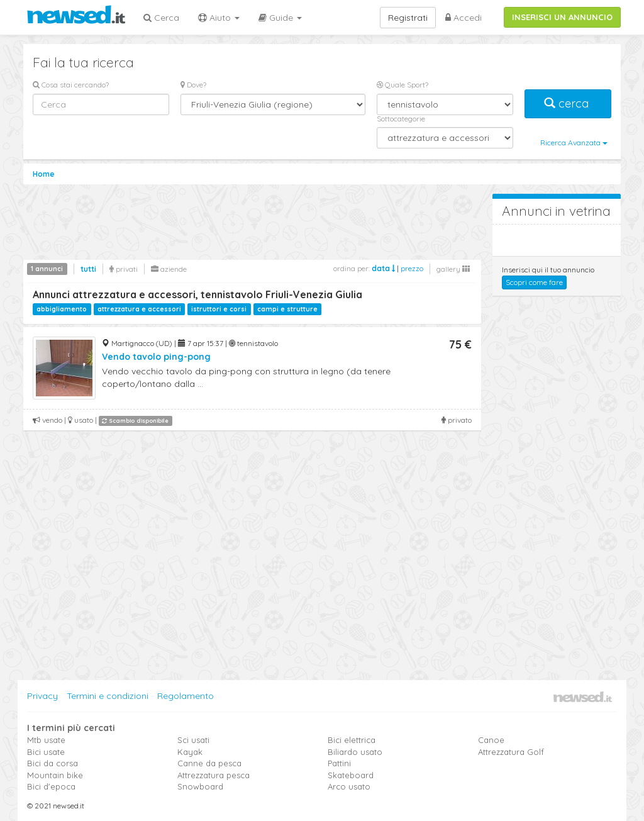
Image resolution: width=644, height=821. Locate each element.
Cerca (161, 18)
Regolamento (186, 696)
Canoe (491, 740)
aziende (169, 269)
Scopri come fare (534, 282)
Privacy (42, 696)
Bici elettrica (352, 740)
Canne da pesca (209, 763)
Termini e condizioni (108, 696)
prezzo (412, 268)
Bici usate (46, 752)
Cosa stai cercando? (71, 85)
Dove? (193, 85)
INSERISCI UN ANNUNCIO (562, 17)
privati (124, 269)
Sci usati (193, 740)
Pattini (339, 763)
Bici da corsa (53, 763)
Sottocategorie (401, 119)
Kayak (190, 752)
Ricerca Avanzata (574, 142)
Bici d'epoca (51, 786)
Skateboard (351, 775)
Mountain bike (55, 775)
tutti (88, 269)
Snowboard (200, 786)
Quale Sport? (402, 85)
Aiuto (219, 18)
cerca (568, 103)
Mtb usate (46, 740)
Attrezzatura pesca (214, 775)
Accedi (464, 18)
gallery (453, 269)
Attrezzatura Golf (511, 752)
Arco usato (349, 786)
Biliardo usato (355, 752)
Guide (280, 18)
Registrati (408, 18)
